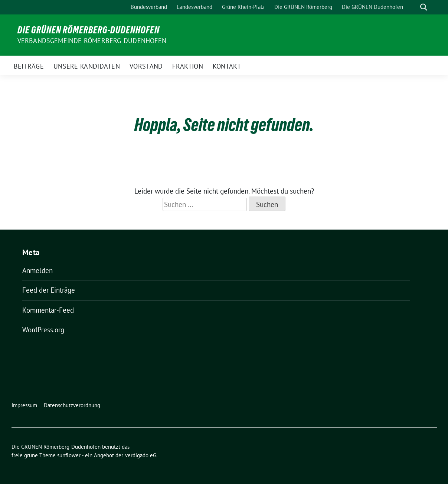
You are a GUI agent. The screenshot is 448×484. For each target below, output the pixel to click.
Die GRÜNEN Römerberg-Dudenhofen (89, 30)
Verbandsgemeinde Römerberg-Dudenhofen (92, 41)
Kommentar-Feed (48, 310)
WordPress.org (43, 330)
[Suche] (413, 7)
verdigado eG (141, 455)
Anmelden (37, 270)
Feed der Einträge (49, 290)
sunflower (69, 455)
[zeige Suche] (424, 7)
